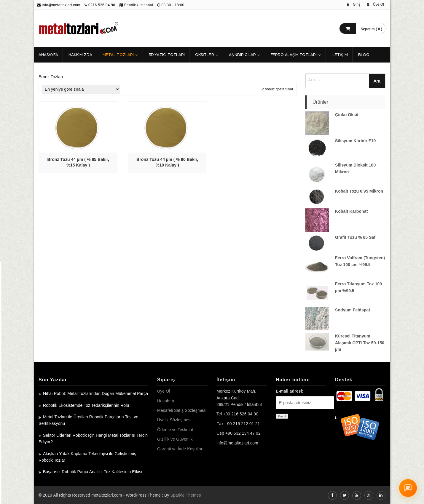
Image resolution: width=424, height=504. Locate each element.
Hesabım (166, 401)
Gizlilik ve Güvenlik (175, 439)
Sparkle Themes (185, 495)
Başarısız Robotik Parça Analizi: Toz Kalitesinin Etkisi (93, 472)
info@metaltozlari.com (59, 5)
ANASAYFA (48, 55)
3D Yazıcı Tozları (167, 55)
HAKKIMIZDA (80, 55)
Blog (364, 55)
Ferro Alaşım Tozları (294, 55)
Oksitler (205, 55)
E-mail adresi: (290, 391)
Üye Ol (164, 391)
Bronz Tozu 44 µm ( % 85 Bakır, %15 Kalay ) (78, 162)
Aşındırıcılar (242, 55)
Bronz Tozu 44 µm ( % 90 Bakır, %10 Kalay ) (167, 162)
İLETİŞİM (340, 55)
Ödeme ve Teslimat (175, 430)
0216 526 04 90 (102, 5)
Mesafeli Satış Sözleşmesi (182, 410)
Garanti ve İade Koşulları (180, 449)
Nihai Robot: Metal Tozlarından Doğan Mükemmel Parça (95, 393)
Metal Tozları (118, 55)
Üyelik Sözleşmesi (174, 420)
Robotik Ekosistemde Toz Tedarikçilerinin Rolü (86, 405)
